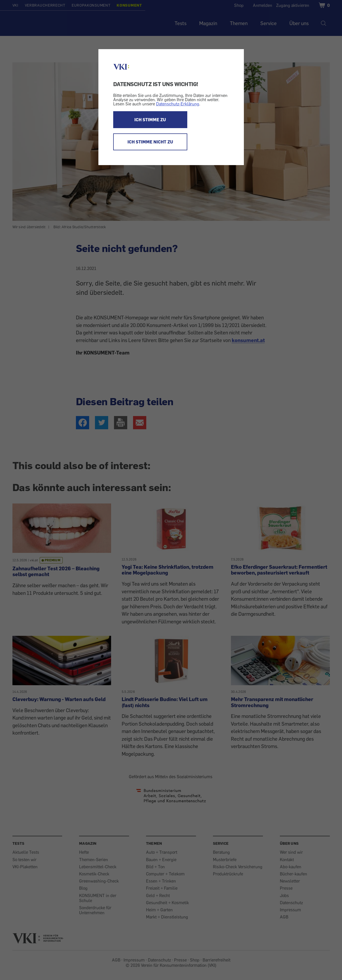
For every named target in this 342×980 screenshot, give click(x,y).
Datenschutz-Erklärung (178, 104)
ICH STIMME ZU (150, 120)
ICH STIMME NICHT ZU (150, 142)
